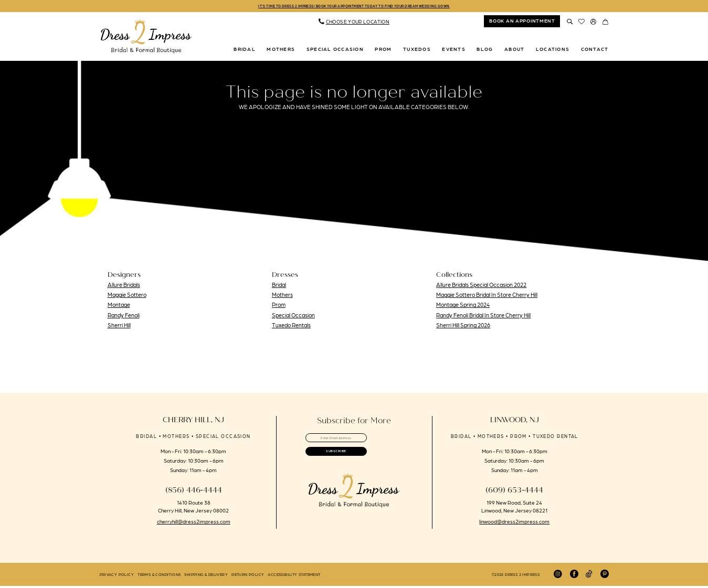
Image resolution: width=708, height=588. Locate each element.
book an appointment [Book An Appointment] (522, 23)
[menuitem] (354, 23)
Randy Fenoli (124, 317)
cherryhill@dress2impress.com (194, 523)
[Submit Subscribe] (354, 463)
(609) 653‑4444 (514, 492)
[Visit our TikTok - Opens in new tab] (589, 576)
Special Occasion (293, 317)
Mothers (282, 296)
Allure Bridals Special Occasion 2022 (481, 286)
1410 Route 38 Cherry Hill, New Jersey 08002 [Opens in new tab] (193, 508)
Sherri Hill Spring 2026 (463, 327)
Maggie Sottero (127, 296)
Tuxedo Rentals (291, 327)
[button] (594, 23)
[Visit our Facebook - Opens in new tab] (574, 576)
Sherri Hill (119, 327)
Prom (279, 307)
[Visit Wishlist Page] (582, 23)
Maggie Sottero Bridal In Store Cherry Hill (487, 296)
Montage (119, 307)
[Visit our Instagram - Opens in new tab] (558, 576)
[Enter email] (354, 442)
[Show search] (570, 23)
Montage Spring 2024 (463, 307)
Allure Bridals (124, 286)
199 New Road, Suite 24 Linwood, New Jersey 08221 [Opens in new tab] (514, 508)
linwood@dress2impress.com (514, 523)
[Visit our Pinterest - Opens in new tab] (605, 576)
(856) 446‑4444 (194, 492)
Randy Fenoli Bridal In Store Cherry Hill (483, 317)
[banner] (146, 38)
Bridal (279, 286)
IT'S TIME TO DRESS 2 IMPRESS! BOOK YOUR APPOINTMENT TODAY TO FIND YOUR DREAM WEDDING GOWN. (354, 7)
